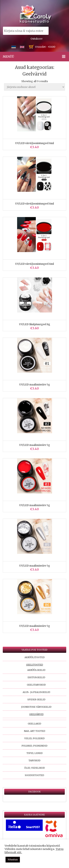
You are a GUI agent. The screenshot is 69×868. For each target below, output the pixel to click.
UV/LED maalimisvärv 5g (35, 385)
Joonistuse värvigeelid (36, 707)
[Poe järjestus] (34, 87)
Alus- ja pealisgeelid (36, 692)
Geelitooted (35, 665)
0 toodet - (45, 47)
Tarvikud (34, 760)
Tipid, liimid (35, 753)
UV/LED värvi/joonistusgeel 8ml (35, 143)
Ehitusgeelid (36, 677)
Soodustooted (34, 775)
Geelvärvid (36, 714)
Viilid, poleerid (34, 738)
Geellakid (34, 724)
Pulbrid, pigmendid (34, 746)
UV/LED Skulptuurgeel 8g (35, 324)
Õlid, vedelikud (35, 768)
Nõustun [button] (13, 860)
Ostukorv (37, 39)
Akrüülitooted (35, 657)
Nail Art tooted (35, 731)
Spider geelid (36, 700)
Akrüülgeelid (36, 670)
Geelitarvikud (36, 685)
